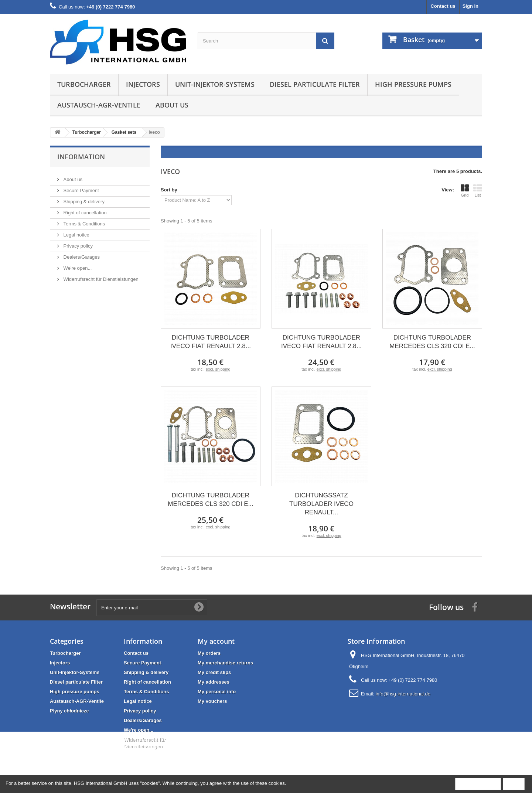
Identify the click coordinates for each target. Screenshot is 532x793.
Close (514, 784)
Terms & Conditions (83, 221)
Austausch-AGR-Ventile (99, 105)
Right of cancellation (84, 210)
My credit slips (214, 672)
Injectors (143, 84)
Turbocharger (84, 84)
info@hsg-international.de (403, 694)
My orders (209, 653)
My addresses (214, 682)
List (478, 191)
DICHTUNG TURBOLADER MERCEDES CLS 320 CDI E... (432, 342)
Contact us (443, 6)
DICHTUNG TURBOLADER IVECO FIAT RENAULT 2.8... (211, 342)
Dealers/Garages (81, 254)
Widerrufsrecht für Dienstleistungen (100, 276)
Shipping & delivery (83, 199)
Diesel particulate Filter (315, 84)
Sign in (470, 6)
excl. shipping (218, 369)
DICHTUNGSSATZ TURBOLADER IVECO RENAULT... (321, 504)
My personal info (217, 692)
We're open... (77, 265)
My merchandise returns (225, 663)
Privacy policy (77, 243)
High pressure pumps (413, 84)
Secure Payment (81, 188)
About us (172, 105)
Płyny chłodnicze (69, 711)
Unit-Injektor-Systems (215, 84)
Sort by (169, 190)
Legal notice (76, 232)
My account (216, 641)
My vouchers (212, 701)
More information (478, 784)
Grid (465, 191)
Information (81, 157)
